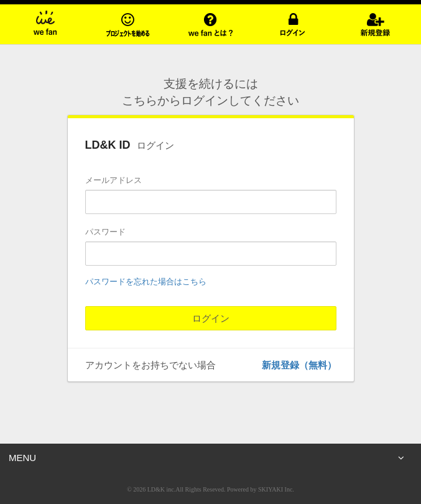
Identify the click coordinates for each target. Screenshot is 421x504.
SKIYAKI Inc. (276, 489)
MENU (206, 458)
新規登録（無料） (299, 365)
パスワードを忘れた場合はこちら (146, 282)
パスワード (105, 232)
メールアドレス (113, 180)
